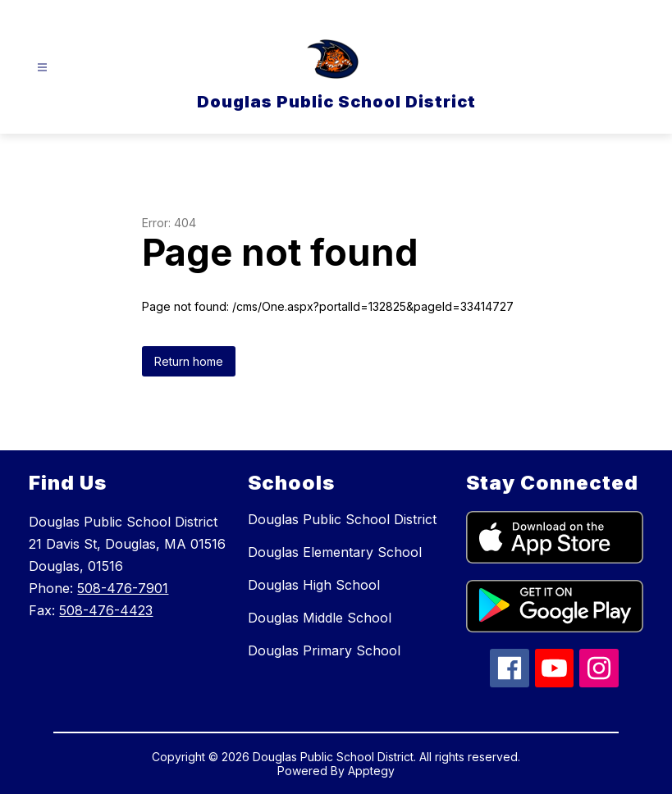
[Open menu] (42, 68)
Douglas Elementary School (335, 552)
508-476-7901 (123, 588)
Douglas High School (314, 585)
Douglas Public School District (342, 519)
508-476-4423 (106, 610)
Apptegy (371, 771)
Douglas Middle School (320, 618)
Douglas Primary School (324, 650)
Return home (189, 361)
